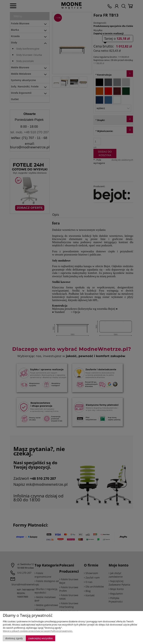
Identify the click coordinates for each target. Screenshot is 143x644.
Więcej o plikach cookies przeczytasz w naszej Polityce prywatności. (38, 631)
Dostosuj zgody (14, 638)
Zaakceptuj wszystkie (40, 638)
